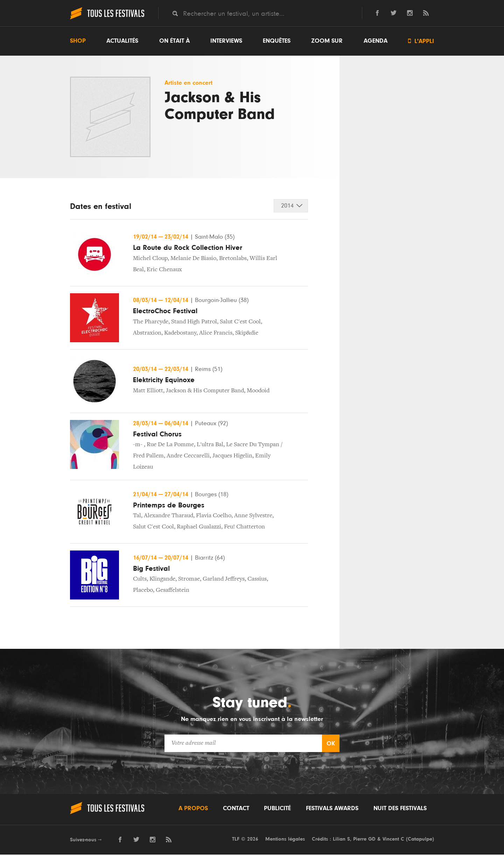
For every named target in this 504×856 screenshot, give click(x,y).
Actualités (122, 41)
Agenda (376, 41)
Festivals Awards (332, 809)
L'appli (421, 41)
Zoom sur (327, 41)
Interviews (226, 41)
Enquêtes (277, 41)
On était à (174, 41)
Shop (78, 41)
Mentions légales (285, 840)
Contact (236, 809)
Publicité (277, 809)
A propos (193, 809)
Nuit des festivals (400, 809)
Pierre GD (364, 840)
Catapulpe (420, 840)
